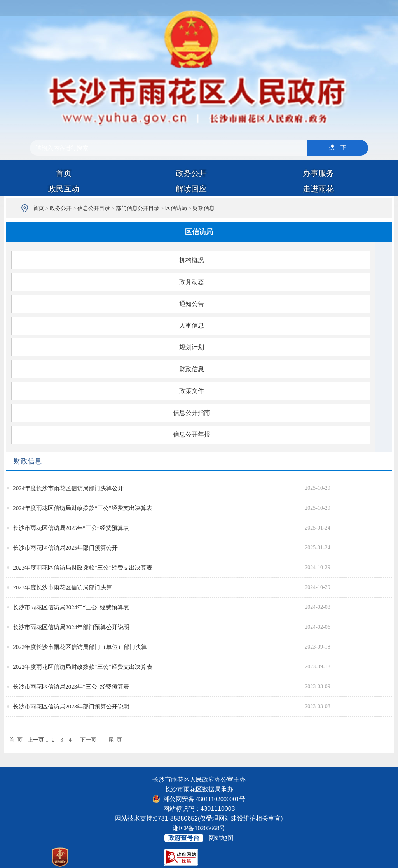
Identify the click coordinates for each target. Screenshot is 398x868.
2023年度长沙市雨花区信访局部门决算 (62, 587)
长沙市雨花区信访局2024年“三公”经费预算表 (71, 607)
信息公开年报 (192, 434)
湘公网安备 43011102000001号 (199, 799)
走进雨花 (318, 189)
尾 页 (115, 740)
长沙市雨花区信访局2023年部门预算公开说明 (71, 707)
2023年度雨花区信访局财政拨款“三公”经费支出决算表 (82, 568)
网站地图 (221, 838)
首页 (64, 173)
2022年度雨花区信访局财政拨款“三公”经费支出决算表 (82, 667)
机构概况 (192, 260)
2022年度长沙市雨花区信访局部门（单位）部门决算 (80, 647)
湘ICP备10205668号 (199, 828)
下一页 (88, 740)
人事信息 (192, 325)
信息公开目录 (94, 208)
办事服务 (318, 173)
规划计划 (192, 347)
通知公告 (192, 304)
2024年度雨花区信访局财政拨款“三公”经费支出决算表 (82, 508)
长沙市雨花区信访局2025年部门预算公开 (65, 548)
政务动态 (192, 282)
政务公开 (191, 173)
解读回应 (191, 189)
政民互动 (64, 189)
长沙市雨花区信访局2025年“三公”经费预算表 (71, 528)
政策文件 (192, 391)
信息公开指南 (192, 413)
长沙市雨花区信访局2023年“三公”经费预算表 (71, 687)
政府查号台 (184, 838)
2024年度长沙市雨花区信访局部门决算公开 (68, 488)
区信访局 (176, 208)
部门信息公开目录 (138, 208)
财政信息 (204, 208)
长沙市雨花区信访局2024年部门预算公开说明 (71, 627)
